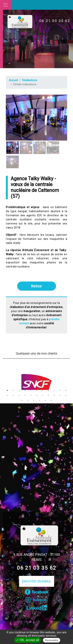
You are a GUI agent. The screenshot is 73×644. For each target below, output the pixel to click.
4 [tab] (25, 390)
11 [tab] (66, 390)
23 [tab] (22, 400)
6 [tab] (37, 390)
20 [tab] (54, 395)
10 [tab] (60, 390)
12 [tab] (7, 395)
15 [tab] (25, 395)
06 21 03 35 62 (55, 21)
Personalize (52, 640)
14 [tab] (19, 395)
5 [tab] (31, 390)
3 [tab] (19, 390)
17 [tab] (37, 395)
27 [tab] (45, 400)
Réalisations (30, 80)
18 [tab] (42, 395)
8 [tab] (48, 390)
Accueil (13, 80)
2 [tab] (13, 390)
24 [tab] (28, 400)
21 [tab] (60, 395)
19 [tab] (48, 395)
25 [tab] (34, 400)
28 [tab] (51, 400)
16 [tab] (31, 395)
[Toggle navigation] (5, 5)
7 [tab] (42, 390)
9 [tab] (54, 390)
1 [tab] (7, 390)
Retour (37, 286)
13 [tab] (13, 395)
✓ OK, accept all (28, 640)
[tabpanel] (36, 382)
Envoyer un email (37, 581)
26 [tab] (40, 400)
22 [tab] (66, 395)
